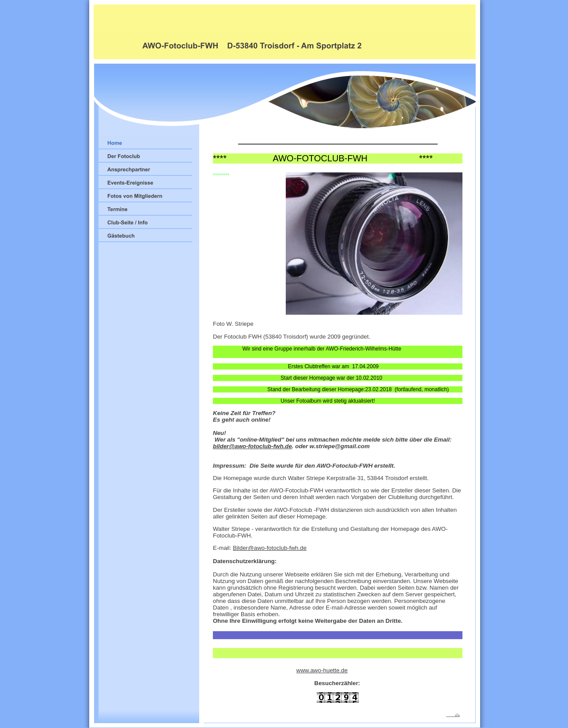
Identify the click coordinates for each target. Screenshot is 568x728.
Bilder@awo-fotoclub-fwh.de (270, 548)
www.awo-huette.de (322, 670)
